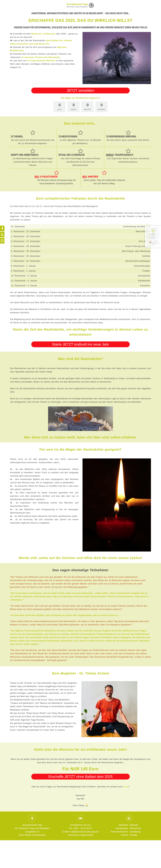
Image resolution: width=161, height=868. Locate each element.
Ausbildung (135, 832)
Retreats (134, 825)
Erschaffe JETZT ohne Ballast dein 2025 (80, 777)
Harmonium (135, 828)
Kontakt (133, 835)
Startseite (123, 825)
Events (125, 835)
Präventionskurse (119, 832)
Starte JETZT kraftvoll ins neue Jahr (80, 344)
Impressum (73, 835)
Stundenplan (122, 828)
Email (126, 787)
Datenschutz (87, 835)
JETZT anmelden (81, 91)
